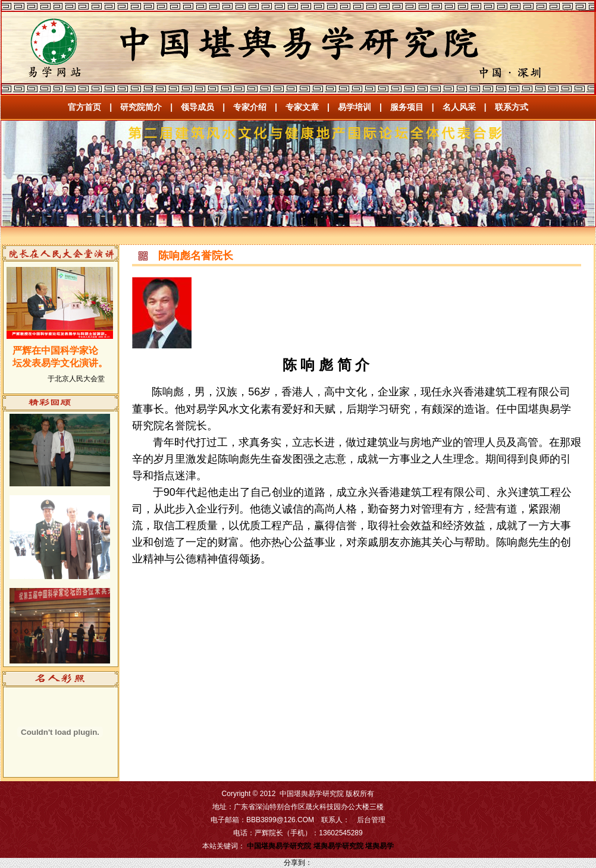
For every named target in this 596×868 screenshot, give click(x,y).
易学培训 (355, 107)
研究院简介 (141, 107)
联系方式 (512, 107)
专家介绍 (250, 107)
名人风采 (459, 107)
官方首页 (84, 107)
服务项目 (407, 107)
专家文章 (302, 107)
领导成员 (197, 107)
